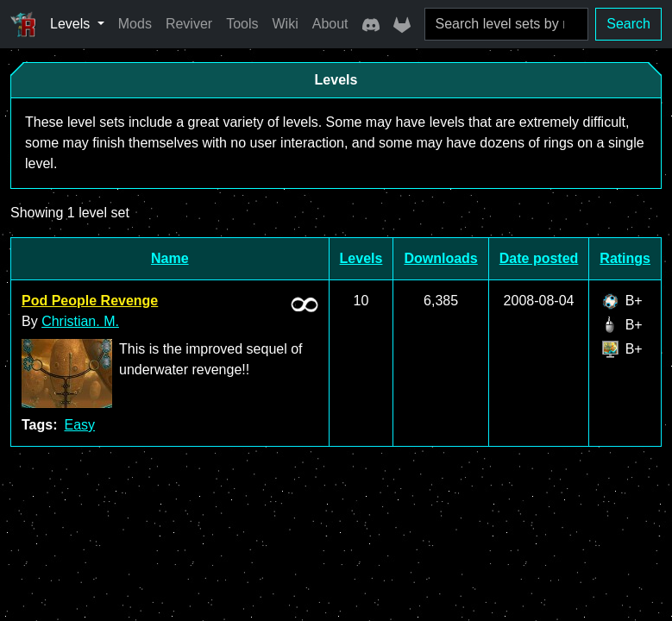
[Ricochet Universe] (23, 24)
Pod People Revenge (90, 301)
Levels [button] (72, 24)
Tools (242, 24)
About (330, 24)
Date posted (539, 258)
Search (628, 24)
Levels (361, 258)
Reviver (189, 24)
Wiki (286, 24)
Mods (135, 24)
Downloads (440, 258)
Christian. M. (80, 321)
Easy (79, 425)
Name (170, 258)
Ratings (625, 258)
